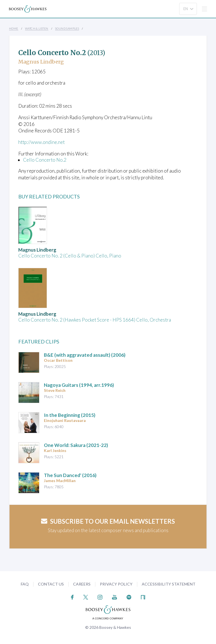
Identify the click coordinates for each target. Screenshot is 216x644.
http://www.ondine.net (41, 142)
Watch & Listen (37, 28)
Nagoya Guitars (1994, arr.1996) (79, 385)
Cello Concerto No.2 (45, 160)
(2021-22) (76, 445)
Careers (82, 584)
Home (14, 28)
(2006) (85, 355)
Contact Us (51, 584)
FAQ (25, 584)
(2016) (70, 475)
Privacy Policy (116, 584)
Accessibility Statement (169, 584)
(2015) (70, 415)
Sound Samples (67, 28)
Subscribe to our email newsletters (108, 521)
